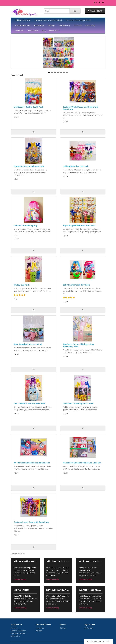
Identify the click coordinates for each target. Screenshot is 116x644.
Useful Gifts (19, 31)
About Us (14, 628)
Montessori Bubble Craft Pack (28, 107)
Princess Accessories (23, 25)
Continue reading (20, 579)
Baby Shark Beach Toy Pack (76, 285)
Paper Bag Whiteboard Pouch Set (79, 225)
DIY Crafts (78, 25)
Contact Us (40, 628)
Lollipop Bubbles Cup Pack (76, 166)
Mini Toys (51, 25)
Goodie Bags (39, 25)
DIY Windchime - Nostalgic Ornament (58, 590)
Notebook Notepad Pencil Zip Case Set (82, 463)
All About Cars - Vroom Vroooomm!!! (58, 561)
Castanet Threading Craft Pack (78, 403)
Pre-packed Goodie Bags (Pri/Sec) (78, 20)
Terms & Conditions (18, 631)
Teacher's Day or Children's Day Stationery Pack (78, 345)
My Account (89, 628)
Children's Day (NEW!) (23, 20)
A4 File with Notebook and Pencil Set (32, 463)
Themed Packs (33, 31)
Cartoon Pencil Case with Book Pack (31, 522)
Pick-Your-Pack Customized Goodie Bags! (91, 561)
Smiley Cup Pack (22, 285)
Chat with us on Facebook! (98, 642)
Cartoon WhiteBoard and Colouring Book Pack (80, 108)
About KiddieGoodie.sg (91, 590)
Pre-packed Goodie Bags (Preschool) (48, 20)
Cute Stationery (64, 25)
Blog (44, 31)
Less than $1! (54, 31)
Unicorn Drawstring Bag (25, 225)
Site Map (39, 631)
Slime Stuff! (21, 590)
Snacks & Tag (90, 25)
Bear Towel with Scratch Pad (28, 344)
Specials (63, 628)
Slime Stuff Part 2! (25, 561)
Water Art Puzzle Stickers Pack (29, 166)
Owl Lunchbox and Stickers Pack (29, 403)
